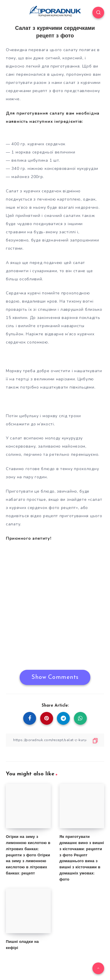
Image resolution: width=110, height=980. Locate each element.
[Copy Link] (55, 740)
